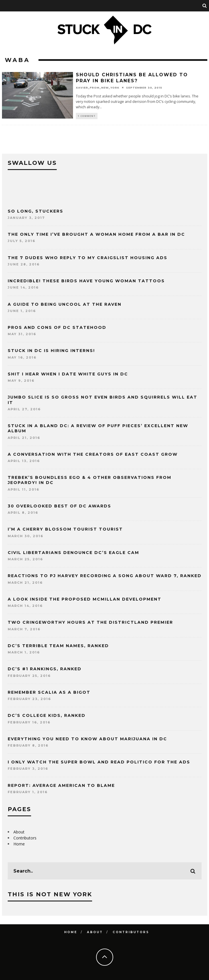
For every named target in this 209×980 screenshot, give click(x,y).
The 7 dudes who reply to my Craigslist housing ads (88, 258)
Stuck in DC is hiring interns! (51, 351)
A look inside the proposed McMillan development (85, 599)
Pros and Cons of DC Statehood (57, 327)
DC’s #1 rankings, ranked (45, 669)
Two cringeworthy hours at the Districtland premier (90, 622)
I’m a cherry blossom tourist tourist (65, 529)
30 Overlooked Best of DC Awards (59, 506)
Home (19, 844)
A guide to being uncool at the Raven (65, 304)
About (19, 832)
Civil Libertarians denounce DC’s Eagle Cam (73, 553)
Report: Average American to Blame (61, 785)
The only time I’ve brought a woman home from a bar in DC (96, 234)
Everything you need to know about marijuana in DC (87, 739)
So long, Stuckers (35, 211)
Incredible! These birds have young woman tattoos (86, 281)
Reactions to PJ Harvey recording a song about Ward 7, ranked (105, 576)
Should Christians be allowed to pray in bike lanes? (132, 78)
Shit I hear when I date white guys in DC (68, 374)
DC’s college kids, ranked (47, 715)
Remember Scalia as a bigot (49, 692)
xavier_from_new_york (98, 87)
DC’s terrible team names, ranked (58, 646)
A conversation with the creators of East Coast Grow (93, 454)
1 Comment (87, 116)
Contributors (25, 838)
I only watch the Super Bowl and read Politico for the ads (99, 762)
